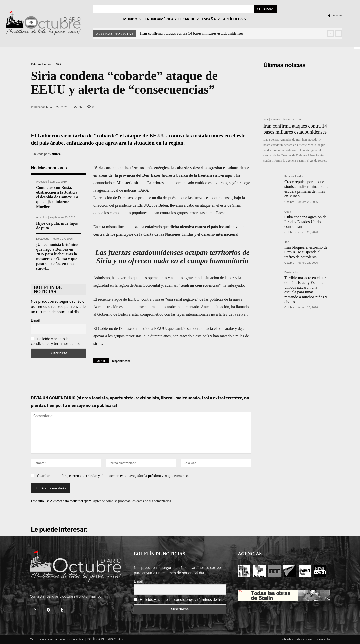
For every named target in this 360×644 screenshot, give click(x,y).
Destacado (43, 239)
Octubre (55, 154)
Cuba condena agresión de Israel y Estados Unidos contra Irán (305, 222)
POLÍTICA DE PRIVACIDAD (105, 639)
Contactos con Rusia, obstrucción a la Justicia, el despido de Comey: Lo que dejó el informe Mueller (57, 197)
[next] (339, 33)
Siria (59, 64)
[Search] (265, 9)
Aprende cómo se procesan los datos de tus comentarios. (132, 501)
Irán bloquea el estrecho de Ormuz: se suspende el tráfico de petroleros (306, 252)
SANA (143, 190)
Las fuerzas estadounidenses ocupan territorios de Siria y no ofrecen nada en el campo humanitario (172, 256)
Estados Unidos (41, 64)
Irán (266, 119)
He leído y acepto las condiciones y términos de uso (56, 341)
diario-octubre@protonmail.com (78, 596)
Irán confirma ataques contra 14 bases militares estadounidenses (192, 33)
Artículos (42, 182)
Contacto (324, 639)
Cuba (288, 212)
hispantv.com (121, 361)
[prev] (331, 33)
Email (35, 320)
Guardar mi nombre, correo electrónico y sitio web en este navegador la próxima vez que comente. (113, 475)
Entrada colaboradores (297, 639)
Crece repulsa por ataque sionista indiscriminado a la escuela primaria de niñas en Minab (306, 189)
